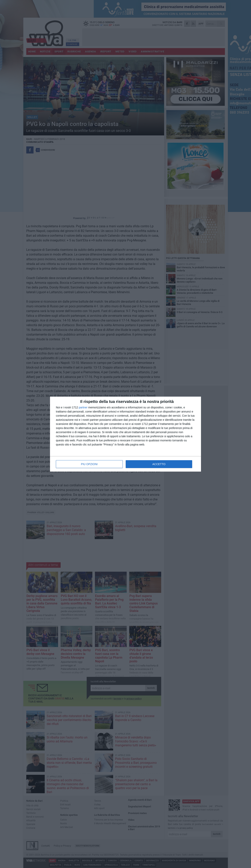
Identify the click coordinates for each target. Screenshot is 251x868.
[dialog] (125, 434)
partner (83, 407)
